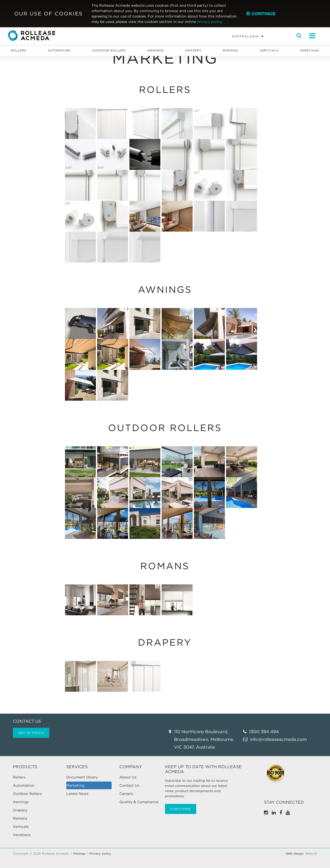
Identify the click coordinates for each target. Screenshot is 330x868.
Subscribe (181, 809)
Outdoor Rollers (109, 50)
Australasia (245, 36)
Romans (230, 50)
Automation (59, 50)
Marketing (75, 785)
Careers (126, 794)
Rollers (19, 50)
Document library (82, 777)
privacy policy (209, 22)
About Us (128, 777)
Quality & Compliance (139, 802)
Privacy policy (100, 854)
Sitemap (79, 854)
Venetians (310, 50)
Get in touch (31, 733)
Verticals (269, 50)
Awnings (155, 50)
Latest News (77, 794)
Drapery (193, 50)
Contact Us (129, 785)
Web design (294, 854)
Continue (261, 14)
